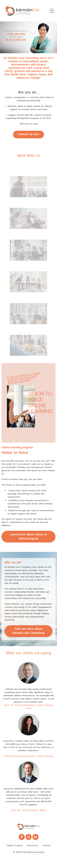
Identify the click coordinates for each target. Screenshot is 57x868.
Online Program (15, 846)
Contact (46, 846)
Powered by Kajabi (29, 860)
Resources (32, 846)
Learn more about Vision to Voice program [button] (29, 537)
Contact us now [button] (29, 134)
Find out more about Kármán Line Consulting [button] (28, 631)
